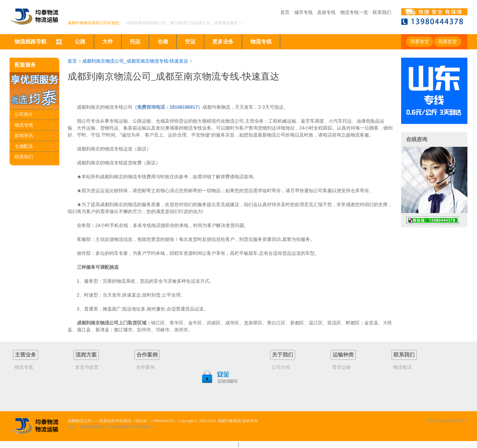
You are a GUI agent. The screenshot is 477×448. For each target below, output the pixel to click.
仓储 (163, 42)
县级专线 (326, 12)
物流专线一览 (354, 12)
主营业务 (26, 355)
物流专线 (261, 42)
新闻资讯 (24, 136)
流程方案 (86, 355)
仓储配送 (24, 146)
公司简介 (24, 114)
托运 (135, 42)
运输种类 (343, 355)
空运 (190, 42)
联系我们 (382, 12)
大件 (108, 42)
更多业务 (223, 42)
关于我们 (283, 355)
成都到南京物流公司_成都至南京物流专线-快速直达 (135, 61)
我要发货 (420, 42)
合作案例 (147, 355)
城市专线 (303, 12)
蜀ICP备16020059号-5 (448, 421)
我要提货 (448, 42)
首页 (285, 12)
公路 (80, 42)
